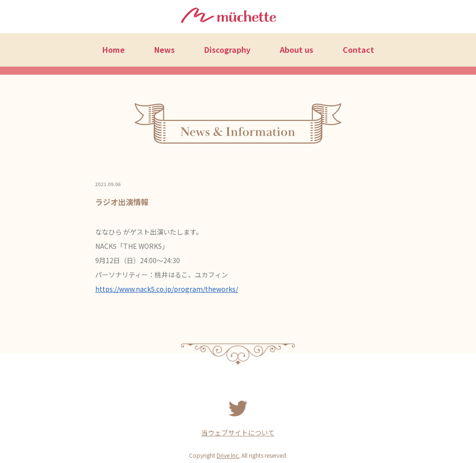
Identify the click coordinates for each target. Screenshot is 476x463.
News (164, 49)
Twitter (238, 409)
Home (114, 49)
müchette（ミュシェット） (228, 17)
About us (297, 49)
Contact (358, 49)
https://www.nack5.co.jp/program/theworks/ (167, 289)
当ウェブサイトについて (238, 433)
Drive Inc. (228, 455)
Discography (227, 49)
